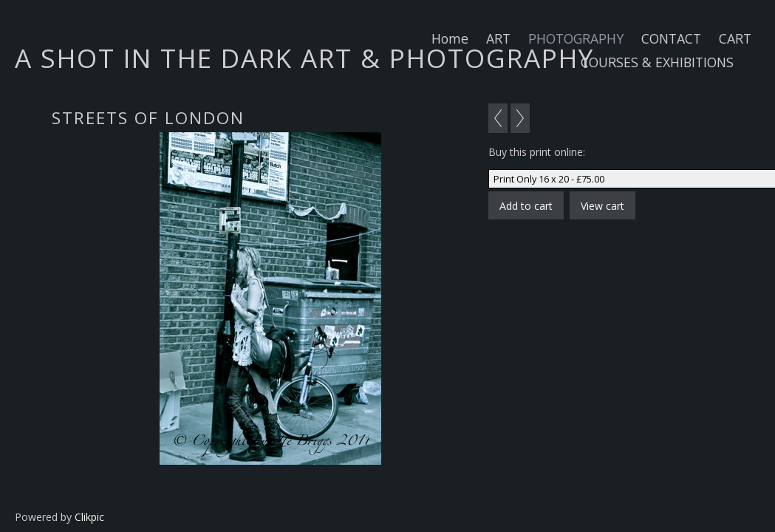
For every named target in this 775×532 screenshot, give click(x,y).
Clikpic (89, 517)
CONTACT (671, 38)
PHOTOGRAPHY (576, 38)
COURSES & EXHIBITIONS (657, 62)
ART (498, 38)
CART (735, 38)
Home (450, 38)
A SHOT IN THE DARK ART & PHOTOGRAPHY (304, 58)
